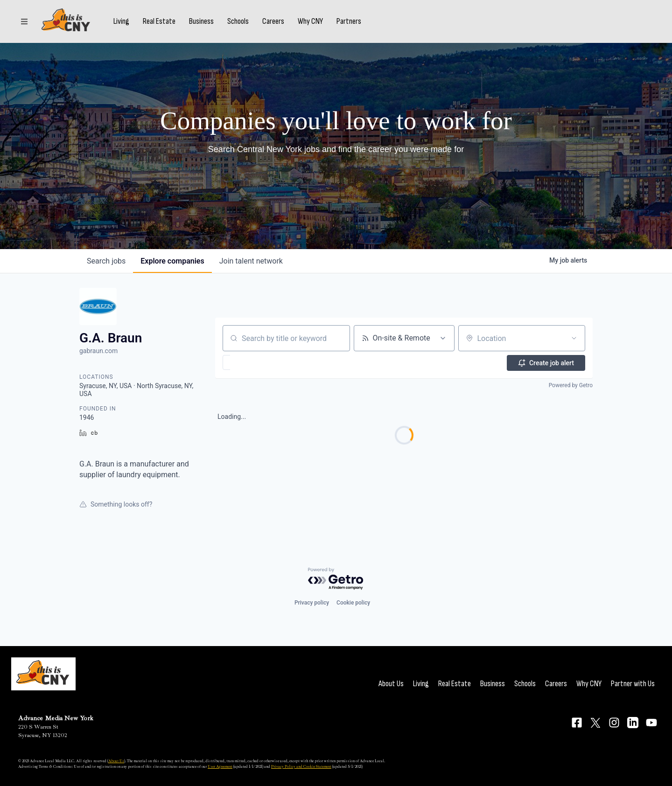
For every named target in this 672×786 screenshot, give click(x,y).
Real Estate (167, 25)
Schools (245, 25)
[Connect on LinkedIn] (633, 723)
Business (209, 25)
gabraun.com (98, 351)
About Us (391, 684)
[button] (254, 362)
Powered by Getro (571, 385)
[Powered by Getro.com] (336, 579)
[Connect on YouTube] (651, 723)
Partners (356, 25)
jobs (106, 261)
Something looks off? (116, 504)
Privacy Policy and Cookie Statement (301, 766)
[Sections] (24, 25)
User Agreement (220, 766)
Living (129, 25)
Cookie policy (353, 603)
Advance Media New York (56, 718)
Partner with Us (633, 684)
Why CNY (318, 25)
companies (172, 261)
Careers (281, 25)
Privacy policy (312, 603)
